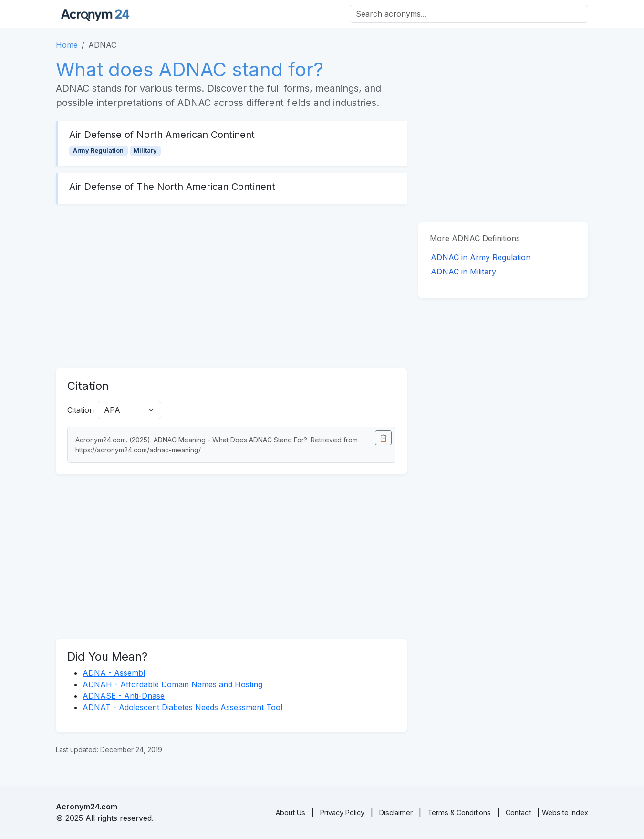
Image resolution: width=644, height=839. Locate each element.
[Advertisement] (231, 286)
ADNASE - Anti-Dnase (124, 696)
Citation (81, 410)
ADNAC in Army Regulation (481, 257)
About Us (291, 813)
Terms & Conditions (459, 813)
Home (67, 45)
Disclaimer (396, 813)
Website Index (565, 813)
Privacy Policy (342, 813)
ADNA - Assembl (114, 673)
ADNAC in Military (463, 272)
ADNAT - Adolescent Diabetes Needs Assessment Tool (182, 707)
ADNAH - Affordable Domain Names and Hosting (172, 684)
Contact (518, 813)
